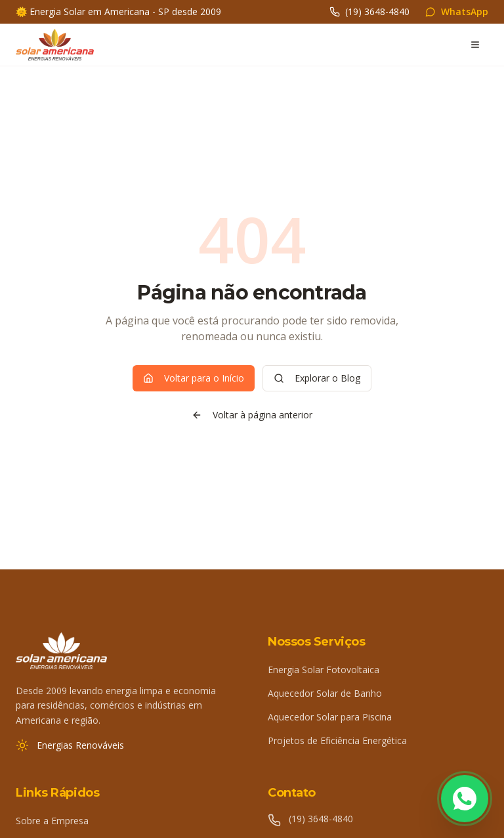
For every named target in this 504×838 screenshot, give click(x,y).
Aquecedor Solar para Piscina (330, 717)
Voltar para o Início (194, 378)
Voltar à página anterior (252, 415)
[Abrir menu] (475, 45)
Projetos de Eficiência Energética (337, 740)
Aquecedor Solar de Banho (325, 693)
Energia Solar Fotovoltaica (324, 670)
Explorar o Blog (317, 378)
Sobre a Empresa (52, 821)
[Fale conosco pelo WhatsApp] (465, 799)
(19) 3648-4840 (369, 11)
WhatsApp (457, 11)
